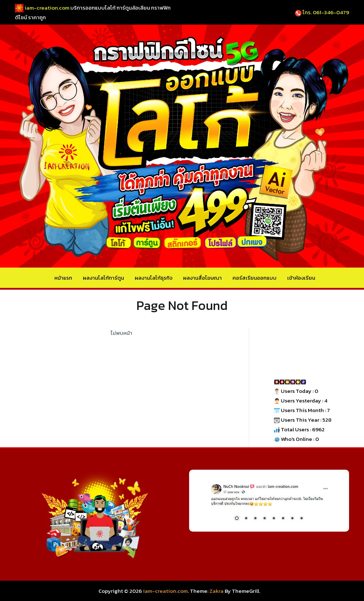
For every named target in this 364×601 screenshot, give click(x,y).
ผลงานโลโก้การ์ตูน (103, 278)
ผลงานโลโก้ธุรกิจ (154, 278)
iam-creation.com (165, 591)
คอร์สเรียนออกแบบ (255, 278)
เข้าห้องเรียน (301, 278)
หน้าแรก (63, 278)
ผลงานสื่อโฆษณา (202, 278)
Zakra (216, 591)
